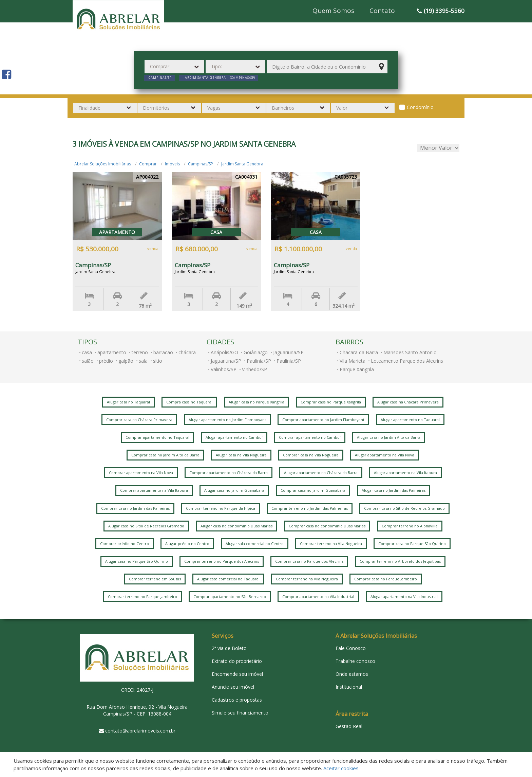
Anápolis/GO (224, 352)
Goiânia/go (256, 352)
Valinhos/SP (224, 369)
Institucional (349, 687)
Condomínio (420, 107)
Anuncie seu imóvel (233, 687)
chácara (187, 352)
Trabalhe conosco (355, 661)
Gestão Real (349, 726)
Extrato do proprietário (237, 661)
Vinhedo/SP (254, 369)
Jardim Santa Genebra (242, 164)
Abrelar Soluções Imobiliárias (103, 164)
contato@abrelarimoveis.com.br (140, 731)
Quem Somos (333, 11)
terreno (140, 352)
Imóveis (172, 164)
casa (87, 352)
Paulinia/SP (259, 361)
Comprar (148, 164)
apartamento (112, 352)
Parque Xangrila (357, 369)
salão (88, 361)
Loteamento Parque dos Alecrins (407, 361)
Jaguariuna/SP (288, 352)
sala (143, 361)
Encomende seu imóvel (237, 674)
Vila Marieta (353, 361)
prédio (106, 361)
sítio (158, 361)
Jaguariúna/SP (226, 361)
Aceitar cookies (341, 768)
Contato (382, 11)
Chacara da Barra (359, 352)
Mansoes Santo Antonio (410, 352)
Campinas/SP (201, 164)
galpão (126, 361)
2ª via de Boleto (229, 648)
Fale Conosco (351, 648)
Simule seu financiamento (240, 713)
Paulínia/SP (289, 361)
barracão (163, 352)
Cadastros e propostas (237, 700)
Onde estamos (352, 674)
